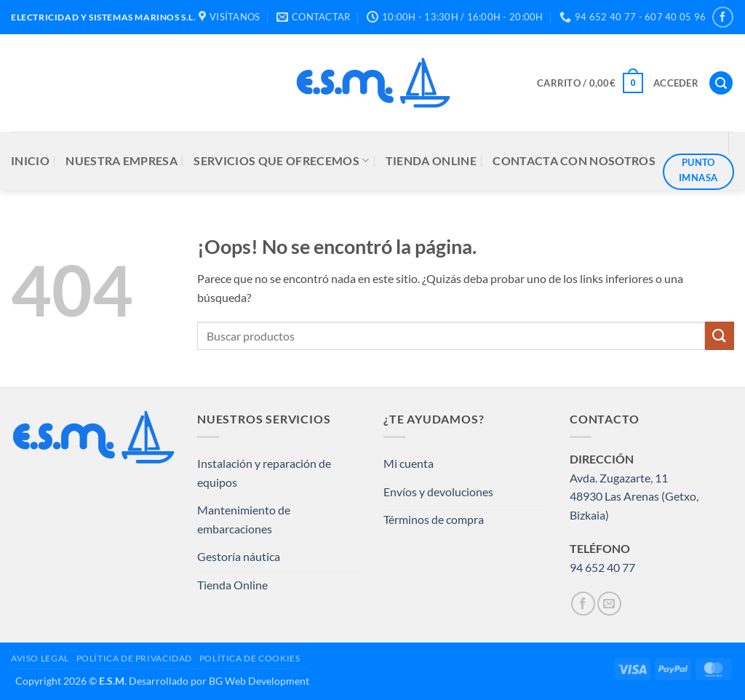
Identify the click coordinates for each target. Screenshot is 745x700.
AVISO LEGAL (40, 658)
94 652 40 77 (602, 567)
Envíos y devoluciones (438, 492)
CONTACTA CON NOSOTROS (574, 160)
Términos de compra (434, 519)
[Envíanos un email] (609, 604)
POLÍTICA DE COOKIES (250, 658)
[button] (590, 83)
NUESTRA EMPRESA (121, 160)
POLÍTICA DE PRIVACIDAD (134, 658)
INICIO (30, 160)
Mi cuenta (409, 463)
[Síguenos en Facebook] (723, 17)
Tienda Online (232, 585)
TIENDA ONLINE (431, 160)
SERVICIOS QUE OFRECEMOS (281, 161)
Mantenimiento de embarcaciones (244, 519)
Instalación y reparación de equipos (264, 473)
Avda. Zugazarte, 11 (619, 478)
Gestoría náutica (239, 556)
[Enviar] (720, 336)
